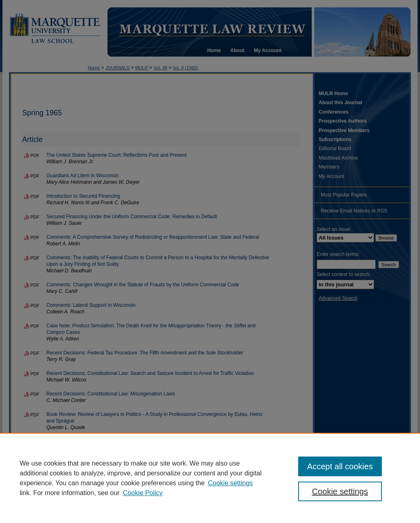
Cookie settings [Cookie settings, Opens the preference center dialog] (340, 491)
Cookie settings (230, 483)
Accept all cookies (340, 466)
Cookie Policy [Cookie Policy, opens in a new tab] (143, 493)
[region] (210, 478)
